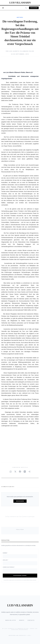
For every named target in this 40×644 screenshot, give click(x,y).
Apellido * (6, 560)
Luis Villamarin (20, 3)
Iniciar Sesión (34, 8)
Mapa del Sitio (11, 620)
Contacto (31, 620)
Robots (22, 620)
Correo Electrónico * (9, 567)
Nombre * (5, 553)
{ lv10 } (29, 635)
